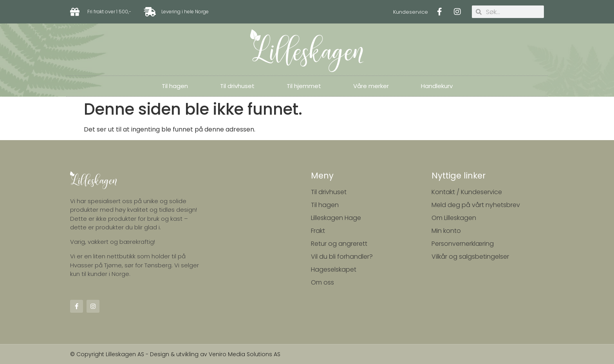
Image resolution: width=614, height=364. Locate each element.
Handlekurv (437, 86)
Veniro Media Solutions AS (245, 354)
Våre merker (371, 86)
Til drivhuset (237, 86)
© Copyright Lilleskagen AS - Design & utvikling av (139, 354)
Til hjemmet (304, 86)
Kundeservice (411, 12)
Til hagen (175, 86)
